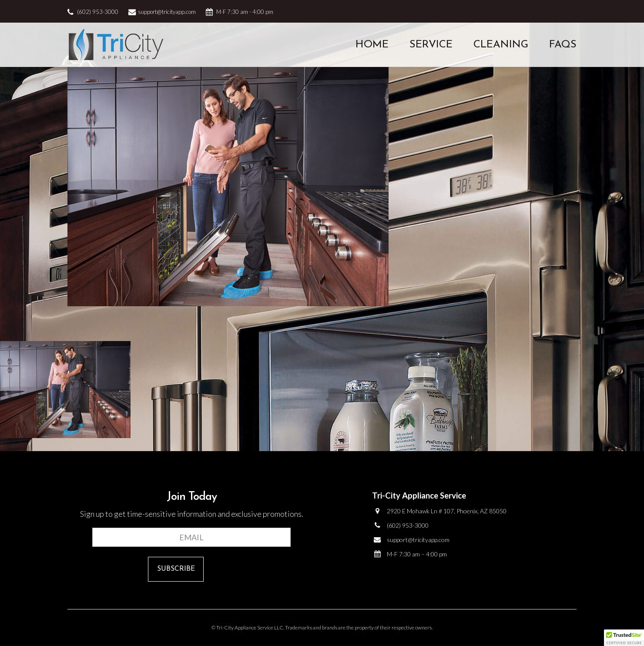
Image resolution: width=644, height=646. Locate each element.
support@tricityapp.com (167, 12)
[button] (624, 638)
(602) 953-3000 (98, 12)
